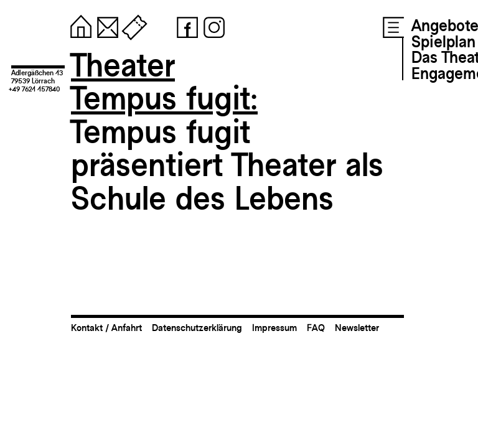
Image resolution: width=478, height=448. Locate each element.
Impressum (274, 328)
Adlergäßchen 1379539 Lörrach (37, 77)
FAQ (316, 328)
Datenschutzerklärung (197, 328)
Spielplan (443, 42)
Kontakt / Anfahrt (106, 328)
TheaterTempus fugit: (164, 82)
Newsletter (357, 328)
